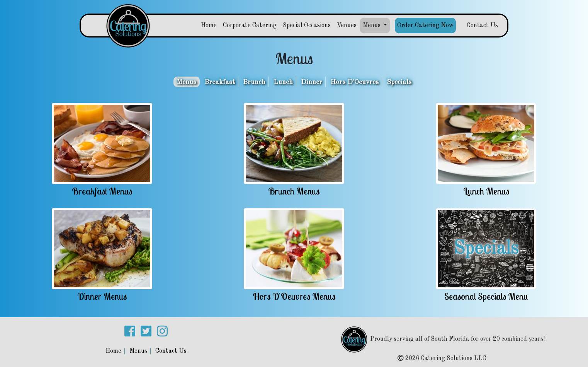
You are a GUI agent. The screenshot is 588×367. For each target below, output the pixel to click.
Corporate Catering (250, 26)
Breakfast (220, 82)
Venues (347, 26)
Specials (399, 82)
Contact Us (482, 26)
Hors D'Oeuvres (354, 82)
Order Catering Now (425, 26)
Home (209, 26)
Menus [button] (372, 26)
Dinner (312, 82)
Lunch (283, 82)
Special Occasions (307, 26)
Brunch (254, 82)
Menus (186, 82)
